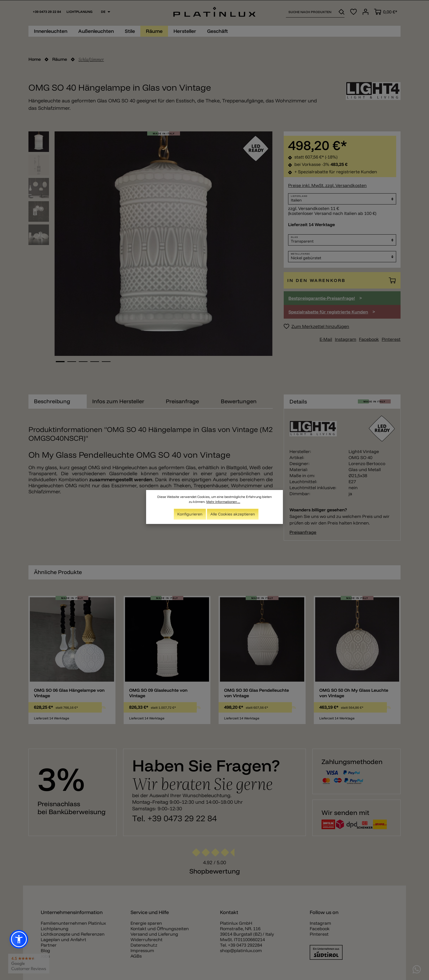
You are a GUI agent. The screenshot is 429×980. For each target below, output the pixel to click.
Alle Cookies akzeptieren (233, 514)
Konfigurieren (190, 514)
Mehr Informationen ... (223, 502)
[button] (19, 939)
